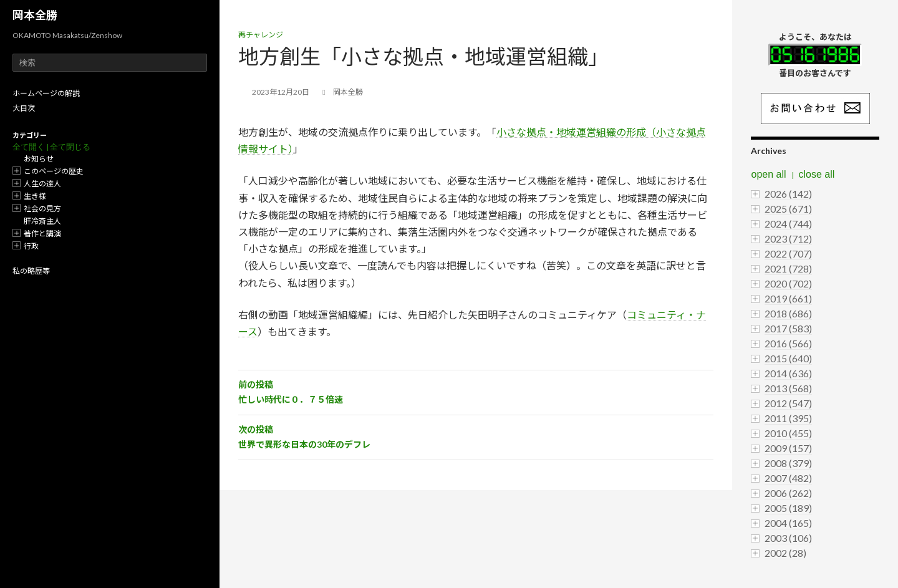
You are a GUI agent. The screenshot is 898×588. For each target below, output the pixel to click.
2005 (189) (788, 508)
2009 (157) (788, 448)
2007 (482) (788, 478)
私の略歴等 (31, 271)
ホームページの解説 (46, 93)
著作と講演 (42, 234)
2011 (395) (788, 418)
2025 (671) (788, 209)
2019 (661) (788, 298)
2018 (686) (788, 313)
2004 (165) (788, 523)
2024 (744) (788, 224)
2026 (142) (788, 194)
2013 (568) (788, 388)
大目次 (24, 108)
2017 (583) (788, 328)
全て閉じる (70, 147)
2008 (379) (788, 463)
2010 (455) (788, 433)
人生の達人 (42, 184)
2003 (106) (788, 538)
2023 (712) (788, 239)
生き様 (35, 196)
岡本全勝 (35, 15)
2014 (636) (788, 373)
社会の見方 (42, 209)
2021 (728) (788, 268)
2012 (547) (788, 403)
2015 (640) (788, 358)
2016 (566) (788, 343)
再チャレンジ (261, 35)
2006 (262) (788, 493)
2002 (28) (785, 553)
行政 (31, 246)
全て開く (29, 147)
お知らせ (39, 159)
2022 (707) (788, 253)
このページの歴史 (54, 171)
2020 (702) (788, 283)
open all (768, 174)
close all (817, 174)
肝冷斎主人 (42, 221)
